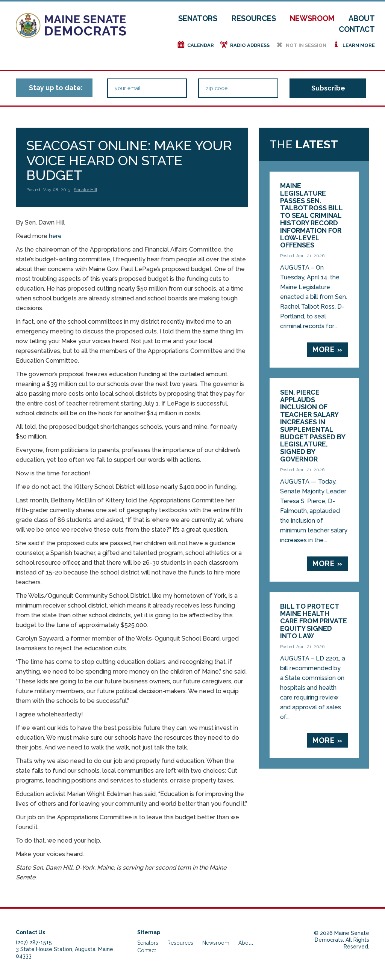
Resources (254, 18)
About (362, 18)
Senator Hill (85, 190)
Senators (198, 18)
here (55, 236)
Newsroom (312, 18)
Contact (357, 29)
